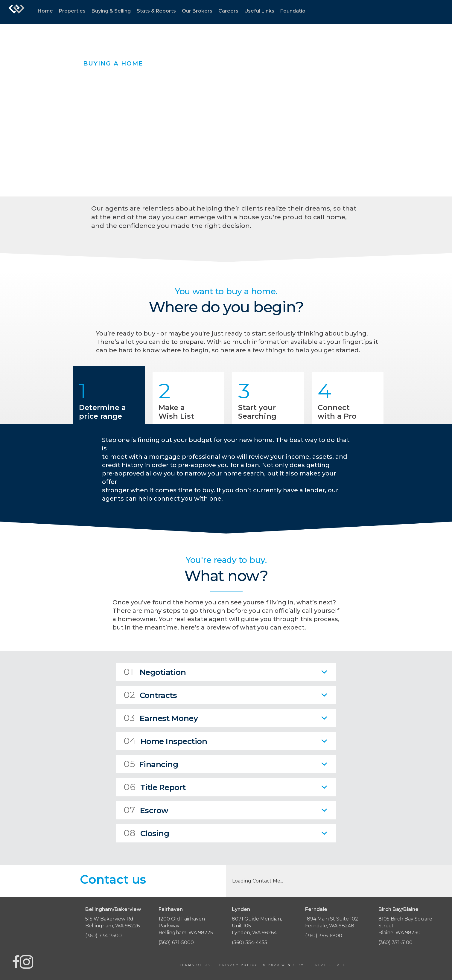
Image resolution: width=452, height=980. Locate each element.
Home (45, 11)
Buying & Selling (111, 11)
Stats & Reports (156, 11)
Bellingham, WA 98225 (186, 933)
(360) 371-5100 (395, 942)
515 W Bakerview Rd (109, 919)
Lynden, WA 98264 (254, 933)
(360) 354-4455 (249, 942)
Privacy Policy (238, 965)
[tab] (226, 672)
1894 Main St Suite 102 (332, 919)
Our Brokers (197, 11)
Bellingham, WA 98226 (112, 926)
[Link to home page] (16, 12)
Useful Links (259, 11)
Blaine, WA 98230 (400, 933)
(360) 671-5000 (176, 942)
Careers (228, 11)
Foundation (294, 11)
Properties (72, 11)
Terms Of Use (197, 965)
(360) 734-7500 (104, 936)
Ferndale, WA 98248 (330, 926)
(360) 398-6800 (324, 936)
